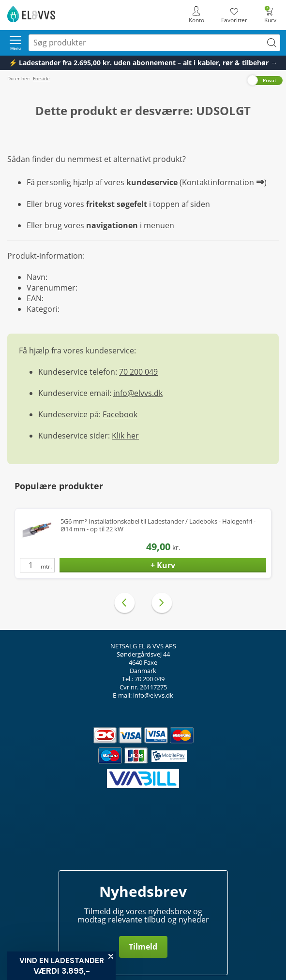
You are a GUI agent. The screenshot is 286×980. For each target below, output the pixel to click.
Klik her (125, 436)
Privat (270, 80)
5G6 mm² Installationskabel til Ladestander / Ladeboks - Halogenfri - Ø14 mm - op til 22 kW (158, 525)
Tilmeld (143, 947)
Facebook (120, 414)
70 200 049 (138, 372)
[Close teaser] (111, 956)
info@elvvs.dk (138, 393)
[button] (61, 966)
